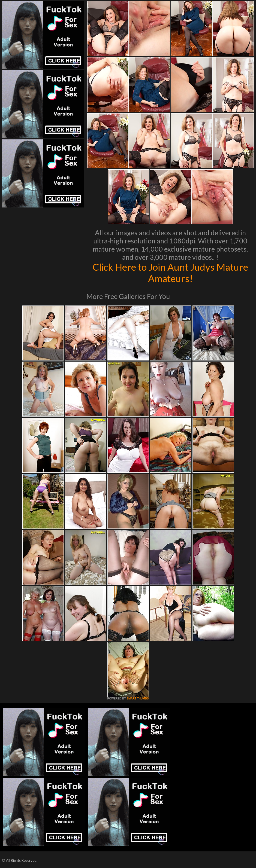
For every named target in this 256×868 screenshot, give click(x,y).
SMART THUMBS (138, 699)
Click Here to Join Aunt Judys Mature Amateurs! (170, 273)
